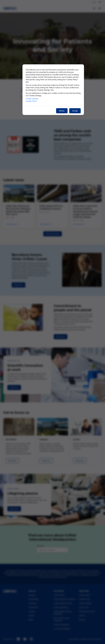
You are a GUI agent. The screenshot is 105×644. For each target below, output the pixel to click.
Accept (75, 111)
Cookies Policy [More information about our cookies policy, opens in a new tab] (31, 101)
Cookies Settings (32, 99)
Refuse (62, 111)
